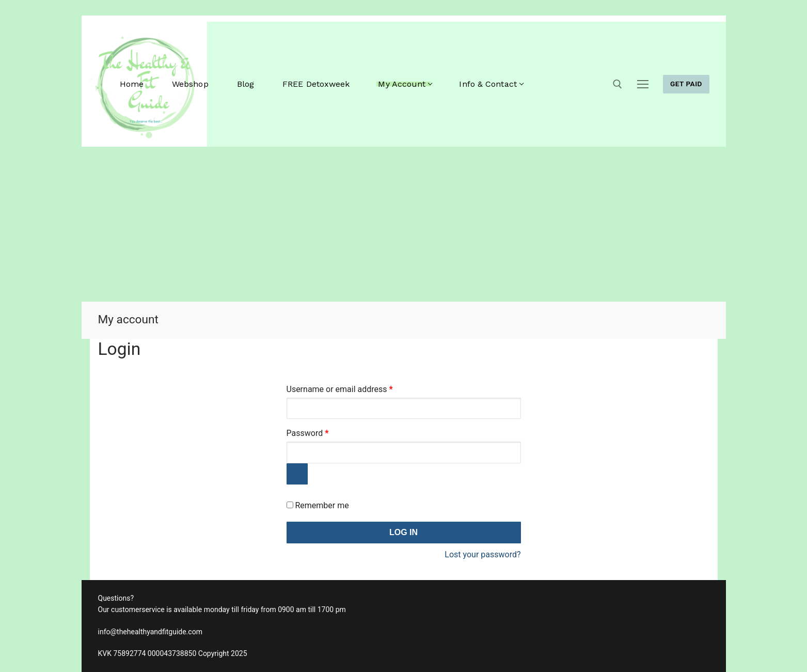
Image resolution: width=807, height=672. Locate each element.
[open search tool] (618, 84)
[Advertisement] (404, 224)
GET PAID (686, 84)
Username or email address (356, 388)
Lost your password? (482, 554)
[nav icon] (643, 84)
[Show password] (297, 474)
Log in (403, 532)
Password (324, 432)
